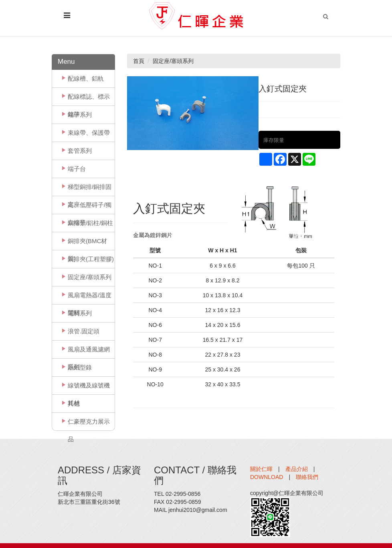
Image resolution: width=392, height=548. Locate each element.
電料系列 (80, 313)
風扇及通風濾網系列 (89, 352)
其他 (74, 403)
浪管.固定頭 (84, 331)
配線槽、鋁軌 (86, 78)
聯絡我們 (307, 477)
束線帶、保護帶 (89, 133)
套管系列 (80, 151)
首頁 (139, 61)
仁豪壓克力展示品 (89, 424)
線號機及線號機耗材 (89, 388)
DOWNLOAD (267, 477)
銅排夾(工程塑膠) (91, 259)
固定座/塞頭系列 (90, 277)
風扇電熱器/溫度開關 (90, 298)
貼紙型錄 (80, 367)
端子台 (77, 169)
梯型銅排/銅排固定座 (90, 190)
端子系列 (80, 115)
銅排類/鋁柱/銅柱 (90, 223)
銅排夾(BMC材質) (87, 244)
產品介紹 (297, 469)
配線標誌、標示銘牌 (89, 99)
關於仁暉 (261, 469)
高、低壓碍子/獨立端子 (90, 208)
